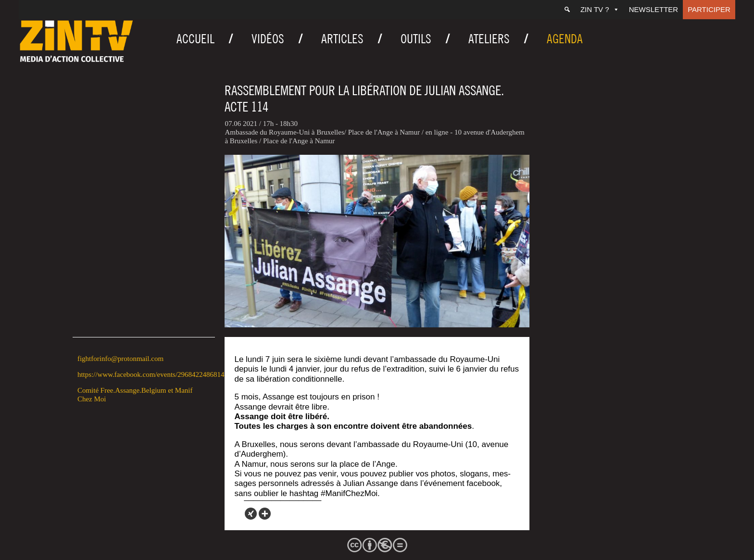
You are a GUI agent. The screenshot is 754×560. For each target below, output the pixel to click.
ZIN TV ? (600, 9)
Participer (709, 9)
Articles (342, 39)
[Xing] (251, 514)
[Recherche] (567, 10)
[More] (265, 514)
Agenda (565, 39)
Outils (416, 39)
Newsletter (654, 9)
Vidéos (268, 39)
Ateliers (489, 39)
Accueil (195, 39)
